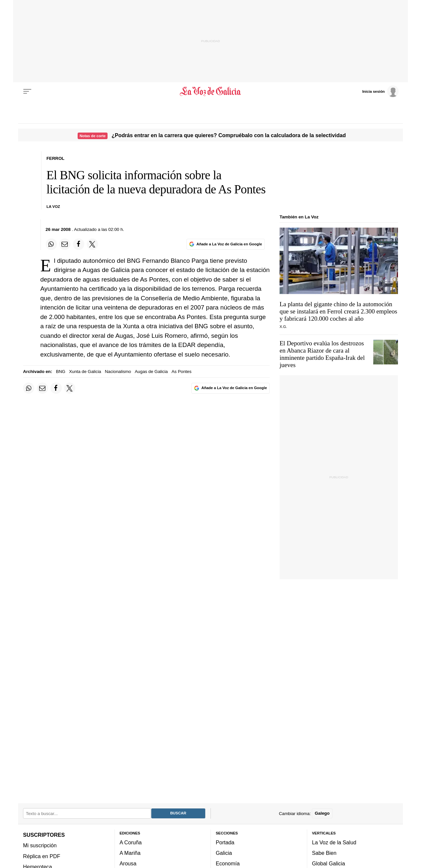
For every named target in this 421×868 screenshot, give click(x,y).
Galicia (224, 853)
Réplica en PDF (42, 856)
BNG (61, 372)
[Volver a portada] (211, 91)
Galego (322, 814)
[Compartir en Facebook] (79, 244)
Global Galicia (329, 864)
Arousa (128, 864)
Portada (225, 842)
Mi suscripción (40, 845)
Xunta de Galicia (85, 372)
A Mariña (130, 853)
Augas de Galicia (151, 372)
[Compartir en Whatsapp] (51, 244)
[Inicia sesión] (380, 91)
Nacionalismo (118, 372)
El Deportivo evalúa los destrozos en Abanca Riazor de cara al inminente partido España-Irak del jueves (322, 354)
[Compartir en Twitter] (92, 244)
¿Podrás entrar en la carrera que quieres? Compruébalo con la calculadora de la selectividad (229, 135)
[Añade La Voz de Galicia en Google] (226, 244)
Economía (228, 864)
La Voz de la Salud (334, 842)
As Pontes (181, 372)
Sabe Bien (324, 853)
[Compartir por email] (65, 244)
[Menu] (27, 91)
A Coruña (131, 842)
